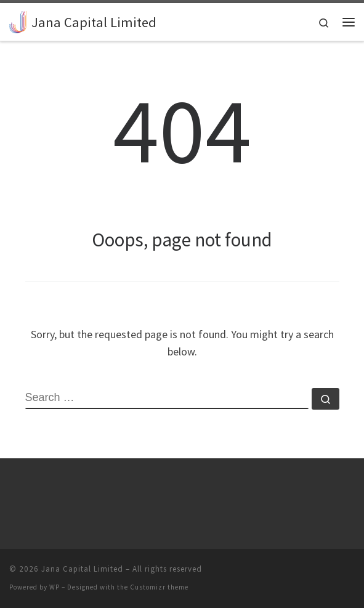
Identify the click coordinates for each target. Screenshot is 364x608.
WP (55, 587)
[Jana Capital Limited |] (18, 20)
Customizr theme (159, 587)
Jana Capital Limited (82, 569)
